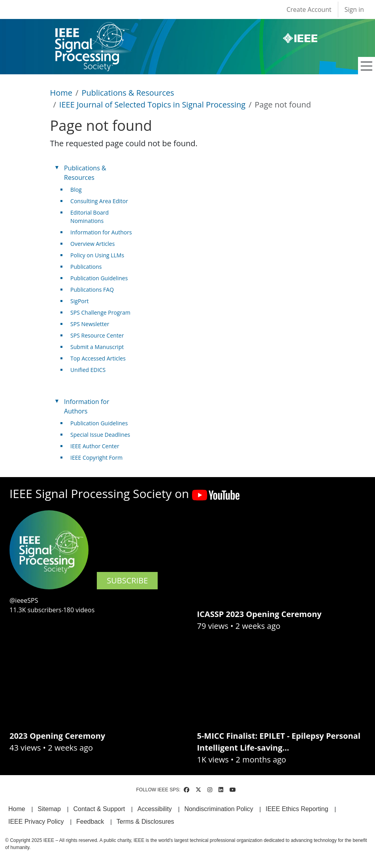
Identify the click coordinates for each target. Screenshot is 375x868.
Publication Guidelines (99, 278)
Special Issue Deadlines (100, 435)
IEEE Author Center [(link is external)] (98, 446)
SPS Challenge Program (100, 312)
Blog (76, 190)
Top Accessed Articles (98, 358)
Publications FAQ (92, 290)
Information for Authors (101, 232)
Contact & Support (99, 809)
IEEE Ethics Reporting (297, 809)
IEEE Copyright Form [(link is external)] (99, 458)
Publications (86, 267)
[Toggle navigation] (367, 66)
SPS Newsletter (90, 324)
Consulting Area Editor (99, 201)
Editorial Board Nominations (90, 217)
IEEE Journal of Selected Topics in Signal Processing (152, 105)
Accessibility (155, 809)
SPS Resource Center (97, 335)
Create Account (309, 9)
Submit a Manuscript (97, 347)
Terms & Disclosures (145, 822)
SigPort (79, 301)
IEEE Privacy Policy (36, 822)
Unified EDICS (88, 370)
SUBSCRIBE (127, 580)
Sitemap (49, 809)
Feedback (90, 822)
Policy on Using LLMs (97, 255)
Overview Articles (92, 244)
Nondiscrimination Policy (219, 809)
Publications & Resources (128, 93)
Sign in (354, 9)
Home (61, 93)
